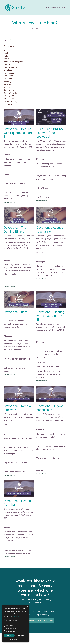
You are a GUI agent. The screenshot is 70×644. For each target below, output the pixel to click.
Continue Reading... (10, 207)
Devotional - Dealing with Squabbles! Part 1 (19, 138)
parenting (8, 84)
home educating (11, 75)
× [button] (27, 607)
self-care (8, 87)
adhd (6, 54)
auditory (7, 57)
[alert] (15, 624)
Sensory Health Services (52, 8)
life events (8, 81)
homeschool (9, 78)
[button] (15, 639)
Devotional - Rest (16, 318)
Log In (63, 8)
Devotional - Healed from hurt (18, 509)
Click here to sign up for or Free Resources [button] (35, 628)
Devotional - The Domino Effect (15, 235)
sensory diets (10, 93)
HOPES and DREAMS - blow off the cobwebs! (50, 138)
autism (7, 60)
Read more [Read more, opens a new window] (16, 617)
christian (7, 66)
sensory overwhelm (12, 96)
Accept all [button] (9, 635)
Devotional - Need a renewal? (18, 414)
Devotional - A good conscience (51, 414)
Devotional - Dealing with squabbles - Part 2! (51, 322)
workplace (8, 109)
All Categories (10, 50)
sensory (7, 90)
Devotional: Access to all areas (50, 235)
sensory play (9, 100)
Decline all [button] (22, 635)
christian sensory (11, 69)
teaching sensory (11, 106)
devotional (8, 72)
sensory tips (9, 103)
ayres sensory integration (14, 63)
